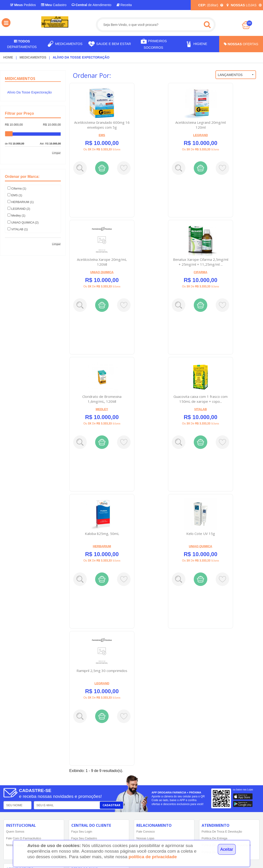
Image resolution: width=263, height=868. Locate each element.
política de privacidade (153, 857)
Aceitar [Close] (227, 849)
